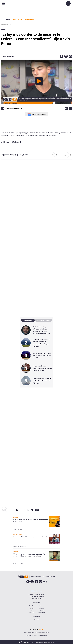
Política (32, 610)
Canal (3, 29)
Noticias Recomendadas (25, 510)
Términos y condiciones (41, 636)
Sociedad (32, 606)
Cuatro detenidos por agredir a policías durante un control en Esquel (42, 368)
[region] (36, 275)
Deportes (42, 606)
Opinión (32, 608)
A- (70, 109)
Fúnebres (36, 620)
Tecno (42, 610)
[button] (61, 56)
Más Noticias (42, 613)
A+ (66, 109)
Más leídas (28, 320)
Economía (32, 613)
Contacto (28, 636)
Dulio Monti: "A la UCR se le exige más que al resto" (30, 537)
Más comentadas (44, 320)
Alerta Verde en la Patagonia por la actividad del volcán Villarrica (42, 381)
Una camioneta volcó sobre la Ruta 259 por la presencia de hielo (42, 356)
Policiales (42, 608)
